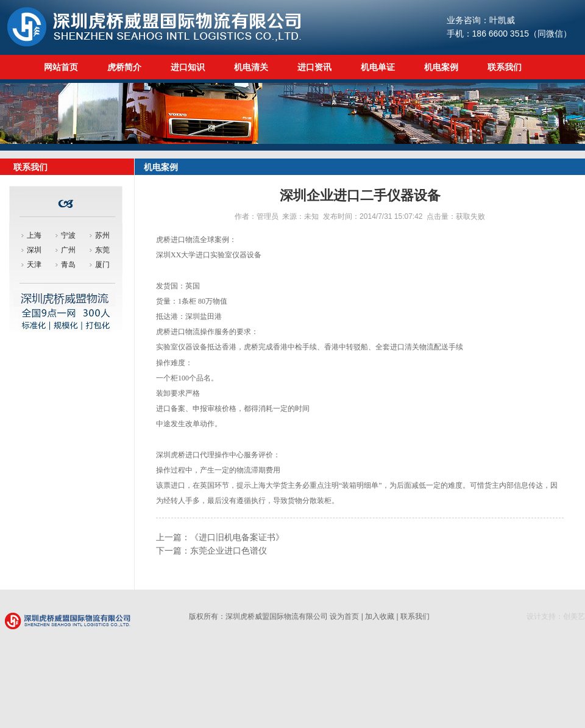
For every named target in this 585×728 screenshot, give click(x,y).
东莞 (102, 250)
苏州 (102, 235)
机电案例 (441, 67)
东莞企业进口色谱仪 (229, 551)
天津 (34, 265)
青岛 (68, 265)
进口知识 (188, 67)
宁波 (68, 235)
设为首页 (344, 616)
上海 (34, 235)
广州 (68, 250)
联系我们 (505, 67)
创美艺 (574, 616)
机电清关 (251, 67)
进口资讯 (314, 67)
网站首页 (61, 67)
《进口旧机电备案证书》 (237, 537)
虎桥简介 (124, 67)
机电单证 (378, 67)
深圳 (34, 250)
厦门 (102, 265)
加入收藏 (380, 616)
